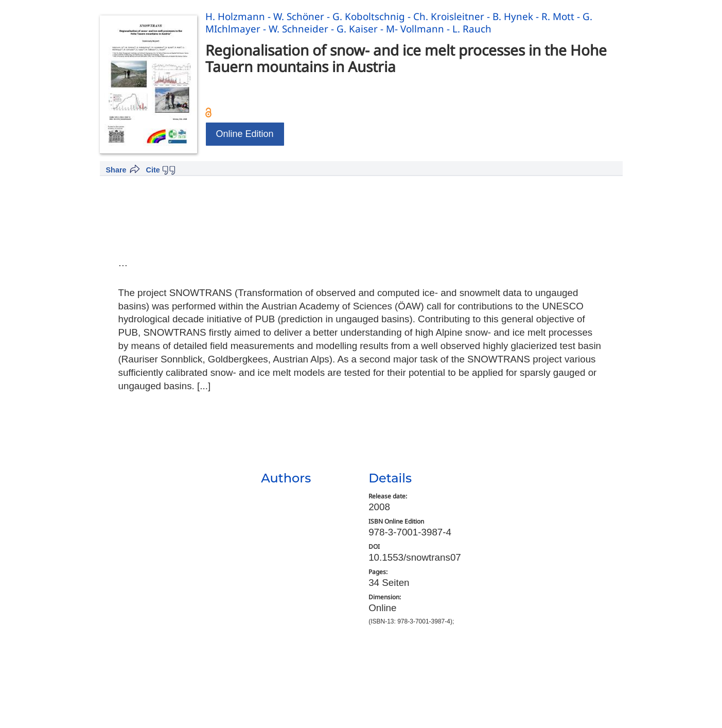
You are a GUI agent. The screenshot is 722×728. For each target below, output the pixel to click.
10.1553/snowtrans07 (415, 557)
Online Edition (245, 134)
